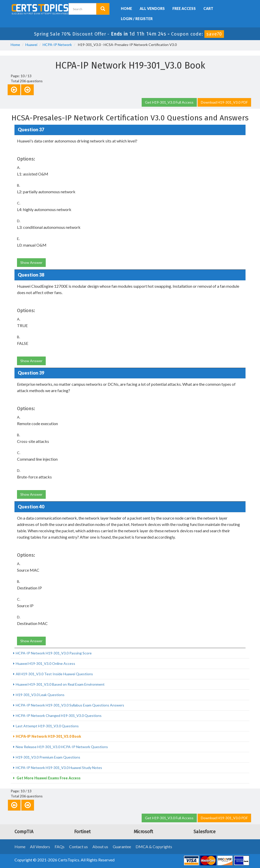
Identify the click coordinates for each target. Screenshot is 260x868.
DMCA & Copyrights (154, 847)
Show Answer (31, 262)
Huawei (31, 45)
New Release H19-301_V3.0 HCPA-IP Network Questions (62, 747)
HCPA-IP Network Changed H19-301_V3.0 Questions (59, 716)
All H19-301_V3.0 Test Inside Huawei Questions (54, 674)
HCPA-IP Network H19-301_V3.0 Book (48, 736)
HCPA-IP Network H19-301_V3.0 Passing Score (54, 653)
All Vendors (152, 9)
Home (126, 9)
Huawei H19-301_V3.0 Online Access (45, 663)
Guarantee (122, 847)
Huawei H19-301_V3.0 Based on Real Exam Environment (60, 684)
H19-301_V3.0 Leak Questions (40, 695)
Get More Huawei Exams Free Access (48, 778)
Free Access (184, 9)
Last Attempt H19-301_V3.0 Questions (47, 726)
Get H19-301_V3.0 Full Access (169, 102)
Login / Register (137, 19)
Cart (208, 9)
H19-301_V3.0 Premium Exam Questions (48, 757)
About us (100, 847)
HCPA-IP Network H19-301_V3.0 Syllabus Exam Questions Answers (70, 705)
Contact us (78, 847)
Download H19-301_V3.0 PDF (224, 102)
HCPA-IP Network (57, 45)
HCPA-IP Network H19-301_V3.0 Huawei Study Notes (59, 768)
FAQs (60, 847)
